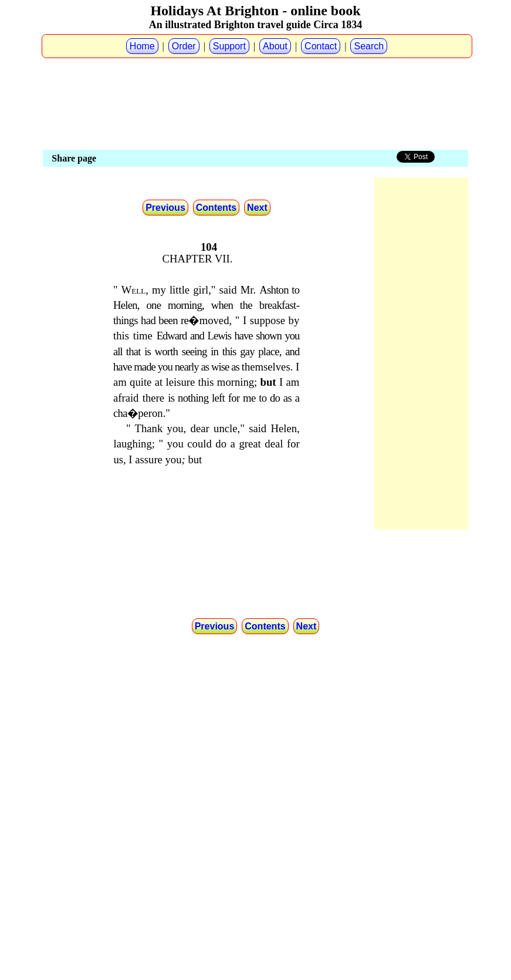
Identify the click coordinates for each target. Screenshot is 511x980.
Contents (216, 208)
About (275, 46)
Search (369, 46)
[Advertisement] (256, 71)
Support (229, 46)
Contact (321, 46)
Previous (165, 208)
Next (257, 208)
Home (142, 46)
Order (184, 46)
